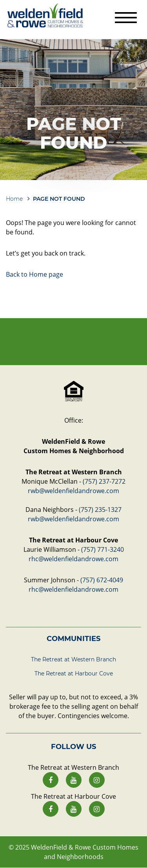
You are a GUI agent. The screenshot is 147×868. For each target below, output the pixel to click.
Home (14, 199)
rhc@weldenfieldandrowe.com (73, 559)
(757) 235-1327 (100, 510)
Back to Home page (34, 274)
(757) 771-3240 (103, 549)
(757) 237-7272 (104, 481)
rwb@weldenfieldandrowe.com (73, 491)
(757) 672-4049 (102, 580)
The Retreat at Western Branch (73, 659)
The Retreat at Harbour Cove (74, 674)
